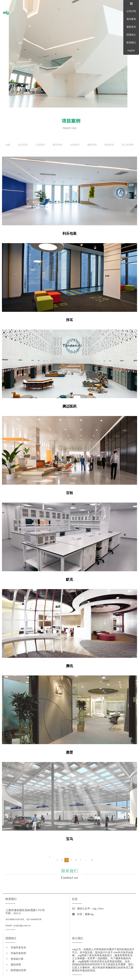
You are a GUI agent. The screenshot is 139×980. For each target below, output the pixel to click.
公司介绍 (131, 11)
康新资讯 (131, 27)
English (131, 50)
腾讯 (69, 666)
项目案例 (131, 19)
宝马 (69, 839)
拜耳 (69, 320)
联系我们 (131, 43)
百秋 (69, 493)
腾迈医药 (69, 406)
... (86, 860)
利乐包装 (69, 234)
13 (92, 860)
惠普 (69, 752)
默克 (69, 579)
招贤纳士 (131, 35)
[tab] (131, 4)
